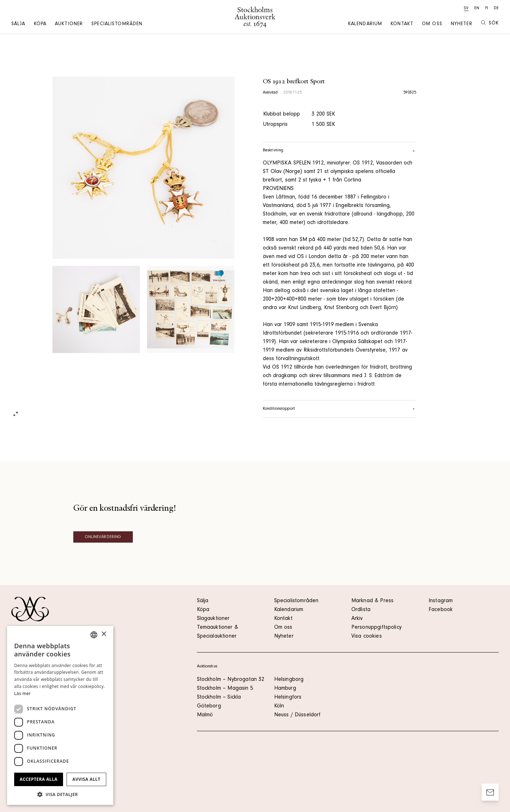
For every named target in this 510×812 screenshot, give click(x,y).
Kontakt (402, 24)
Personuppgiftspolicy (376, 628)
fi (487, 9)
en (477, 9)
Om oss (432, 24)
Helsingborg (289, 680)
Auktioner (69, 24)
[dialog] (60, 715)
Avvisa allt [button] (86, 779)
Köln (279, 706)
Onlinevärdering (103, 537)
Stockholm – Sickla (219, 698)
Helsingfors (288, 698)
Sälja (18, 24)
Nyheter (462, 24)
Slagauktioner (213, 619)
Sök (490, 23)
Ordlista (361, 610)
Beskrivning (340, 151)
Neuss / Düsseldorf (297, 715)
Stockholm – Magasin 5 (225, 689)
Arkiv (357, 619)
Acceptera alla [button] (39, 779)
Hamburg (285, 689)
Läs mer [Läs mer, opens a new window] (22, 693)
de (496, 9)
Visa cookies (367, 637)
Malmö (205, 715)
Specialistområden (117, 24)
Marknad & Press (372, 601)
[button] (60, 794)
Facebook (441, 610)
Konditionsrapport (340, 409)
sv (466, 9)
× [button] (104, 634)
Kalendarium (365, 24)
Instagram (441, 601)
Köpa (40, 24)
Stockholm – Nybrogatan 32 (231, 680)
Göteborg (209, 706)
